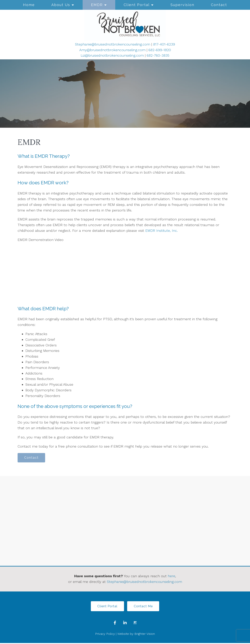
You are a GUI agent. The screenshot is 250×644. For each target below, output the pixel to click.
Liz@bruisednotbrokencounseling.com (112, 55)
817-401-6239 (164, 44)
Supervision (182, 5)
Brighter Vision (145, 635)
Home (29, 5)
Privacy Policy (105, 635)
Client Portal (137, 5)
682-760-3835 (158, 55)
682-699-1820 (160, 50)
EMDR (97, 5)
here (171, 576)
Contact (219, 5)
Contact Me (144, 607)
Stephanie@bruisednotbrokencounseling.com (113, 44)
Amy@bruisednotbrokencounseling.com (112, 50)
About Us (61, 5)
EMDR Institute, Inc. (162, 231)
